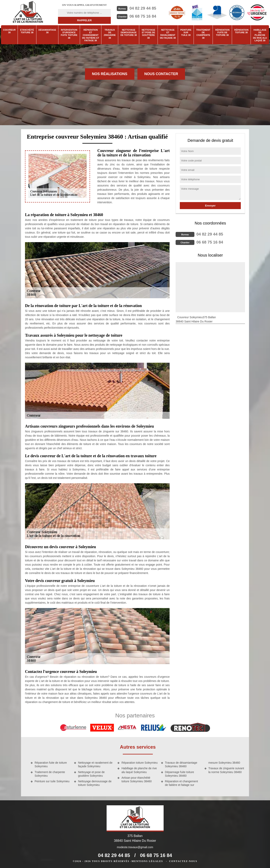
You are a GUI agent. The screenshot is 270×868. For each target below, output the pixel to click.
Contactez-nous (183, 861)
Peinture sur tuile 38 (186, 32)
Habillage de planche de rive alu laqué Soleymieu (139, 770)
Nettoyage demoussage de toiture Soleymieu (95, 783)
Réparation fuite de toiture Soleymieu (51, 764)
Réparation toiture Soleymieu (139, 763)
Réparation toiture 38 (241, 31)
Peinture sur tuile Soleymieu (52, 781)
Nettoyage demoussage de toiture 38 (129, 32)
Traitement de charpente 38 (203, 34)
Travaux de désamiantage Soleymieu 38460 (181, 764)
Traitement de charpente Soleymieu (50, 774)
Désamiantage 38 (47, 31)
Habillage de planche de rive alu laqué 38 (260, 35)
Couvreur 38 (9, 31)
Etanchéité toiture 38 (27, 31)
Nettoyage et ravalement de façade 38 (168, 34)
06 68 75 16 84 (143, 16)
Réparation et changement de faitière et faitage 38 (91, 35)
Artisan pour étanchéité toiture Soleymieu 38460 (136, 779)
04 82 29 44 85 (143, 8)
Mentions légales (147, 861)
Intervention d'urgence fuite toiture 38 (69, 34)
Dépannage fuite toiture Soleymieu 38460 (180, 774)
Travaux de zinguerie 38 (110, 34)
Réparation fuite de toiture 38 (222, 32)
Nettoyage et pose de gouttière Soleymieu (91, 774)
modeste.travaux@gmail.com (135, 847)
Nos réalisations (110, 74)
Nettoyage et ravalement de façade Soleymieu (95, 764)
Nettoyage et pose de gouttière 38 (148, 34)
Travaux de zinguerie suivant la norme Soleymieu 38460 (226, 770)
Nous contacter (161, 74)
